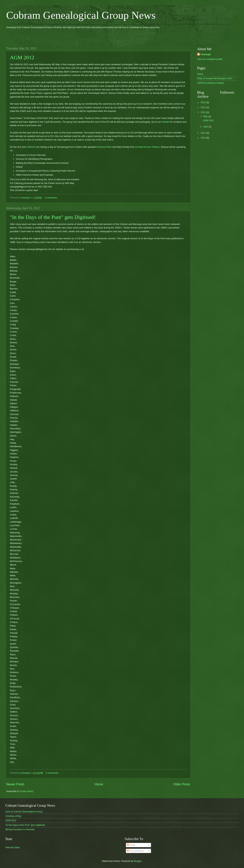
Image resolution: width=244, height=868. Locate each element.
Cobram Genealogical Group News (81, 15)
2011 (204, 133)
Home (99, 784)
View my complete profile (210, 59)
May (206, 116)
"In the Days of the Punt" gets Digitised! (53, 217)
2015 (204, 102)
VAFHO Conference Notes (210, 83)
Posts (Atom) (27, 791)
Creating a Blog (13, 816)
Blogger (138, 861)
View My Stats (12, 847)
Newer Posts (15, 784)
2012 (204, 112)
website (165, 122)
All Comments (135, 851)
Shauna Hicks (104, 147)
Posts (131, 845)
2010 (204, 138)
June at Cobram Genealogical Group (24, 812)
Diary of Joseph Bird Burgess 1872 (215, 78)
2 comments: (51, 198)
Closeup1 (206, 54)
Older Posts (182, 784)
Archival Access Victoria (147, 147)
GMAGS (31, 147)
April (206, 127)
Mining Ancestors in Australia (20, 829)
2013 (204, 107)
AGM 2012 (22, 57)
